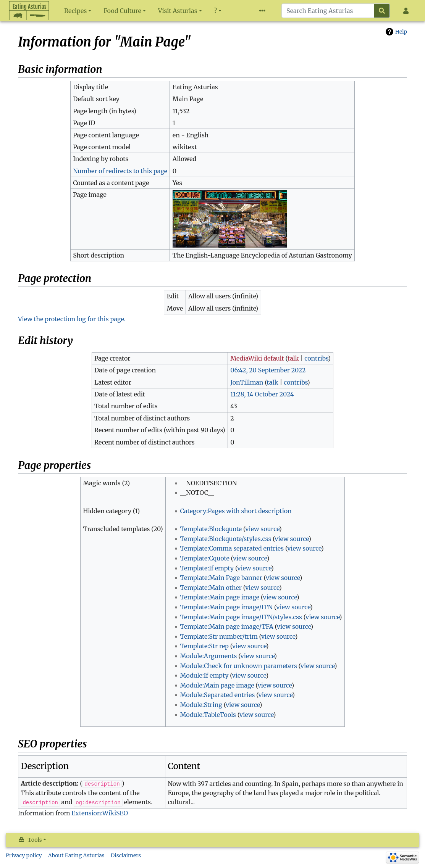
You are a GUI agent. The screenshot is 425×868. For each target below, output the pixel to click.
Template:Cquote (204, 558)
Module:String (201, 705)
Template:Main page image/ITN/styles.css (241, 617)
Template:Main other (211, 588)
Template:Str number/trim (219, 636)
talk (293, 358)
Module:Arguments (208, 656)
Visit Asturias (178, 11)
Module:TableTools (208, 715)
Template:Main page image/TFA (226, 626)
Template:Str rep (204, 646)
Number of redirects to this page (120, 171)
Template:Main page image (220, 597)
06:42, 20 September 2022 (268, 370)
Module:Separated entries (217, 695)
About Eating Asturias (76, 855)
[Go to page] (382, 11)
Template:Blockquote (211, 529)
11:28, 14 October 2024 (262, 394)
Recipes (75, 11)
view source (262, 529)
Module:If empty (204, 675)
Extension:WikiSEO (100, 813)
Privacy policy (24, 855)
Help (401, 32)
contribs (316, 358)
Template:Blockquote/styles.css (225, 539)
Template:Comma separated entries (232, 548)
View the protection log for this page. (72, 319)
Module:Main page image (217, 685)
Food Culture (122, 11)
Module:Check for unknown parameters (238, 666)
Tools (35, 840)
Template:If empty (207, 568)
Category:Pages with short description (236, 511)
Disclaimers (126, 855)
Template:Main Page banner (221, 578)
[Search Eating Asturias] (328, 11)
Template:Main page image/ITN (226, 607)
